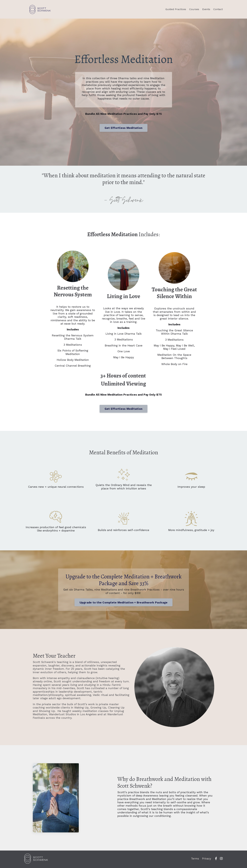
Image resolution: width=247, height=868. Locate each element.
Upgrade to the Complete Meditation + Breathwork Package (124, 604)
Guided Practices (176, 9)
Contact (218, 9)
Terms (195, 860)
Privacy (207, 860)
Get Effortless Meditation (123, 128)
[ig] (221, 860)
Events (206, 9)
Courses (194, 9)
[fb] (216, 860)
